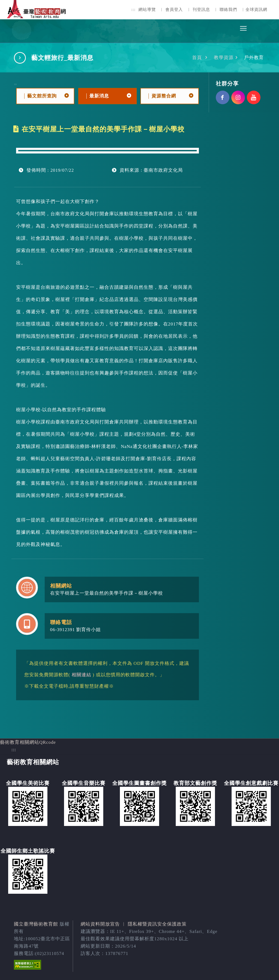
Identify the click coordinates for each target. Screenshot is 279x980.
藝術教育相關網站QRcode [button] (28, 742)
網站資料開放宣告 (100, 924)
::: (134, 10)
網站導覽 (147, 10)
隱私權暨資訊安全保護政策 (157, 924)
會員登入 (174, 10)
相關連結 (81, 675)
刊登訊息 (201, 10)
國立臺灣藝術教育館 (36, 924)
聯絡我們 (228, 10)
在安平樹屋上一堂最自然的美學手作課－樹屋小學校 (107, 593)
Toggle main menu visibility (244, 27)
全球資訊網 (256, 10)
